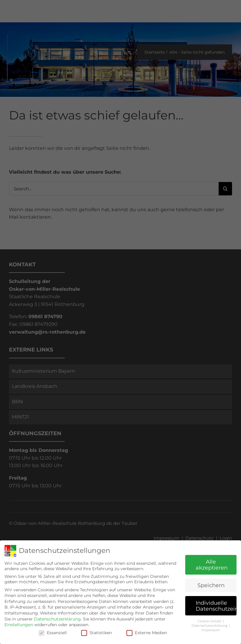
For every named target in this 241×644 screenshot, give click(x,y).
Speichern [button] (211, 585)
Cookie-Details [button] (210, 621)
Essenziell (53, 633)
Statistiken (96, 633)
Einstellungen (19, 625)
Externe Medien (147, 633)
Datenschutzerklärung (57, 619)
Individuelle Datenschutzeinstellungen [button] (216, 606)
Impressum (211, 630)
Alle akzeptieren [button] (212, 565)
